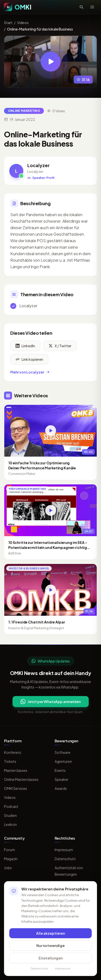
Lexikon (10, 824)
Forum (10, 850)
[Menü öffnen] (92, 7)
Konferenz (13, 752)
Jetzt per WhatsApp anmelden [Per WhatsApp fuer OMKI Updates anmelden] (51, 702)
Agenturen (63, 761)
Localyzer (38, 165)
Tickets (10, 761)
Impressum (64, 850)
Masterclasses (16, 770)
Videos (23, 23)
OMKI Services (16, 788)
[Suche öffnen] (81, 7)
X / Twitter (60, 347)
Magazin (11, 859)
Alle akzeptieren (50, 933)
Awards (61, 788)
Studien (10, 815)
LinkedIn (25, 347)
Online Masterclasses (21, 779)
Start (8, 23)
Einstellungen (51, 958)
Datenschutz (65, 859)
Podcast (11, 806)
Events (60, 770)
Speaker (62, 779)
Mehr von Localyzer (30, 373)
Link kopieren (29, 360)
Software (63, 752)
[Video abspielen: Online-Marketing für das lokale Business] (51, 62)
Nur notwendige (50, 945)
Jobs (8, 868)
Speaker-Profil (41, 178)
